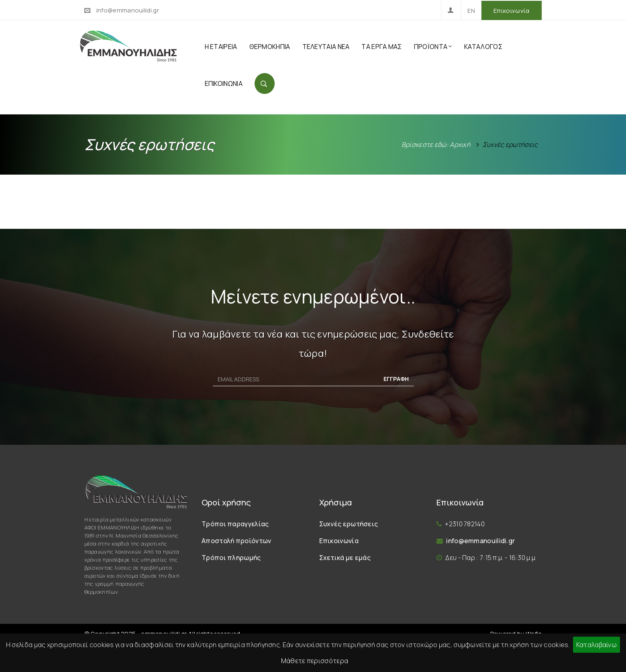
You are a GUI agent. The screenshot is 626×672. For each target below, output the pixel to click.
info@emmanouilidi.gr (128, 10)
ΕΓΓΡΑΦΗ (396, 379)
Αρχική (460, 145)
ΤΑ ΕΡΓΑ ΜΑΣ (381, 47)
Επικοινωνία (511, 11)
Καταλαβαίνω (596, 645)
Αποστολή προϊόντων (236, 541)
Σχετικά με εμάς (345, 558)
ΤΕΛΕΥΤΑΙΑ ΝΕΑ (326, 47)
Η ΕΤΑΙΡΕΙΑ (221, 47)
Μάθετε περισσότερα (315, 661)
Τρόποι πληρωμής (231, 558)
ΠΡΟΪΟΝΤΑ (433, 47)
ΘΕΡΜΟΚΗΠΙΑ (270, 47)
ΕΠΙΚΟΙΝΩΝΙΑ (224, 83)
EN (471, 11)
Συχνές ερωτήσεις (349, 524)
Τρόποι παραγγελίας (235, 524)
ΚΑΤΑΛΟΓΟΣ (483, 47)
